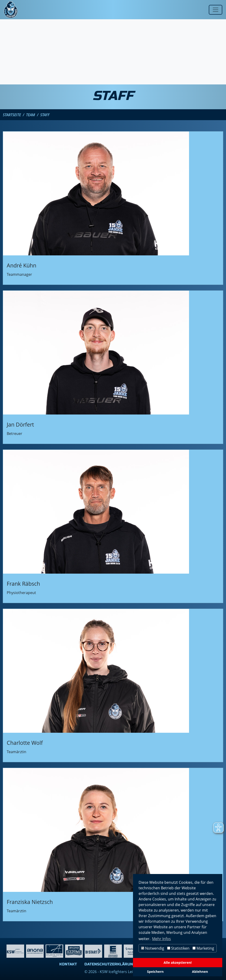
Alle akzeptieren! (178, 962)
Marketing (203, 948)
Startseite (12, 115)
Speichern (155, 972)
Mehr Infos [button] (161, 939)
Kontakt (68, 964)
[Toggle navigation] (216, 10)
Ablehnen (200, 972)
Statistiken (178, 948)
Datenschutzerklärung (110, 964)
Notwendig (153, 948)
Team (31, 115)
